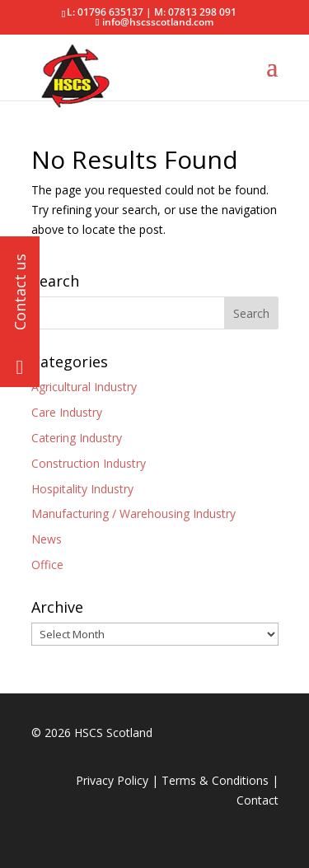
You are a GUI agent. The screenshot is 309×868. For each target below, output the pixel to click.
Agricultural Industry (84, 387)
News (47, 539)
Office (47, 565)
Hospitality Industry (82, 489)
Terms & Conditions (215, 780)
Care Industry (67, 412)
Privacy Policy (112, 780)
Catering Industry (77, 438)
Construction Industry (89, 463)
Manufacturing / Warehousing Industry (133, 513)
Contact (257, 800)
